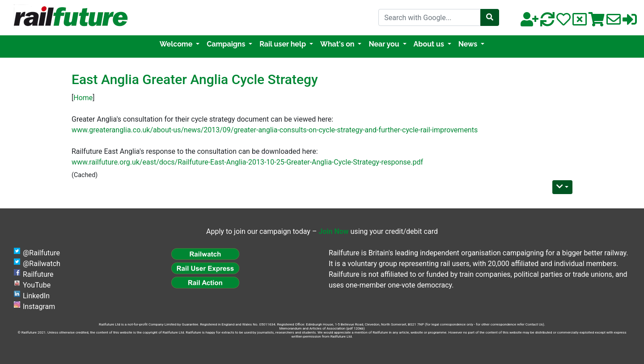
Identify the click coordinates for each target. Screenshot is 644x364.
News (469, 44)
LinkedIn (36, 296)
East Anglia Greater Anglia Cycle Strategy (195, 79)
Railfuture (38, 274)
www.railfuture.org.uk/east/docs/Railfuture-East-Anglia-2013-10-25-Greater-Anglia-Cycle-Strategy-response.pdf (247, 162)
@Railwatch (42, 264)
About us (430, 44)
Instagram (39, 307)
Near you (385, 44)
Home (83, 98)
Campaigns (227, 44)
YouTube (37, 285)
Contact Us (534, 324)
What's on (338, 44)
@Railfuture (41, 253)
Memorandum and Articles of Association (312, 328)
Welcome (177, 44)
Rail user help (284, 44)
